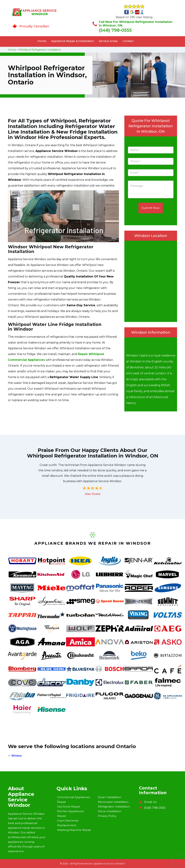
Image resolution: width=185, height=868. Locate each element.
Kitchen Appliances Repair (70, 814)
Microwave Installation (113, 802)
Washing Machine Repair (74, 830)
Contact (128, 41)
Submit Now (151, 208)
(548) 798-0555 (115, 30)
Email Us (150, 802)
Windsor (17, 756)
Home (42, 41)
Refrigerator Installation (114, 807)
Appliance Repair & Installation (73, 41)
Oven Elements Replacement (68, 823)
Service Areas (108, 41)
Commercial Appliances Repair (74, 799)
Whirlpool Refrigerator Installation (40, 50)
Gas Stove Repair (69, 807)
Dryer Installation (110, 797)
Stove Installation (110, 811)
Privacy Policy (107, 816)
